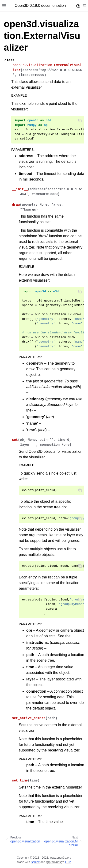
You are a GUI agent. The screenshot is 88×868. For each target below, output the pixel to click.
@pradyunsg (54, 862)
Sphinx (35, 862)
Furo (68, 862)
